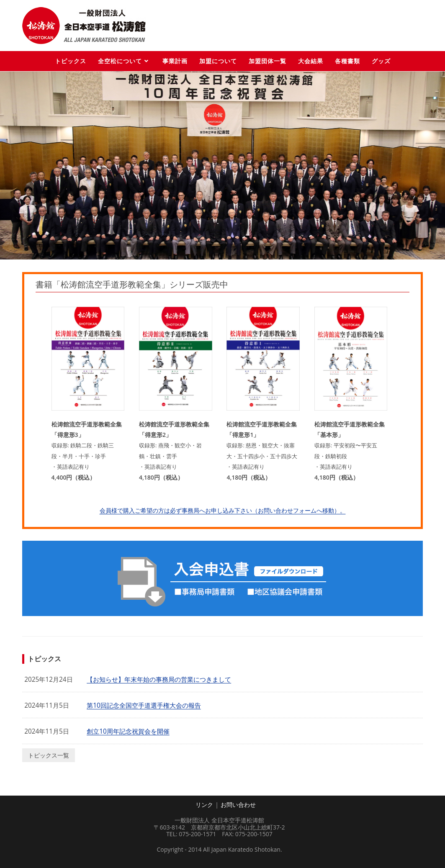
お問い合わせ (238, 805)
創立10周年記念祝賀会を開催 (128, 731)
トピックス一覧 (49, 755)
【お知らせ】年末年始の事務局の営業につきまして (159, 679)
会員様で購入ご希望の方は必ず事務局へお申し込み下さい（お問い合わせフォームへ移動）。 (223, 510)
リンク (204, 805)
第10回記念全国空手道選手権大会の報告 (144, 705)
